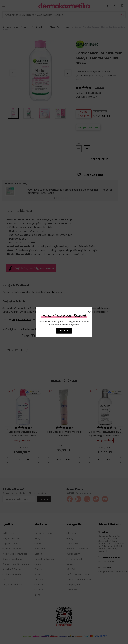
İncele (64, 331)
